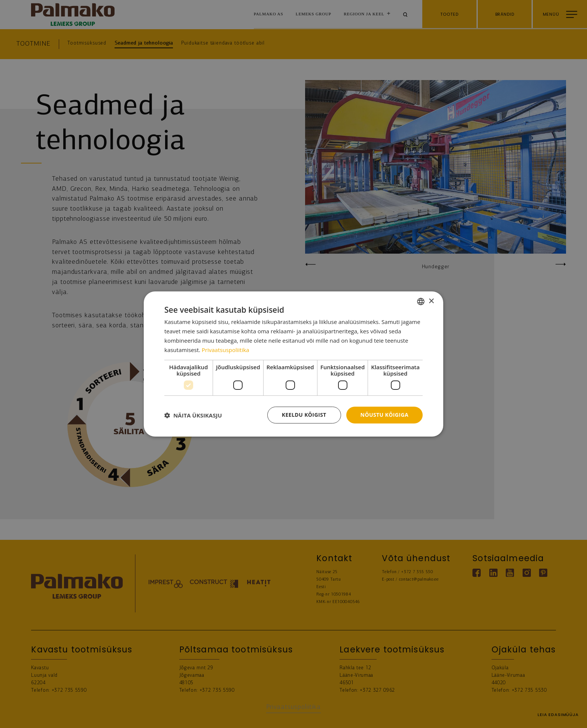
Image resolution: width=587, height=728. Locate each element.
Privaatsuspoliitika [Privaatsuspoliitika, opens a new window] (226, 350)
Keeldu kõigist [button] (304, 415)
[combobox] (421, 302)
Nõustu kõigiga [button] (384, 415)
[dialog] (293, 364)
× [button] (431, 301)
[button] (193, 415)
